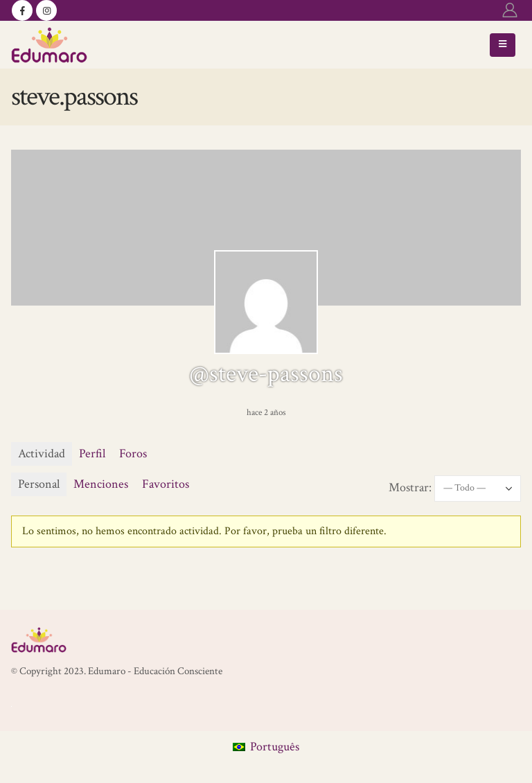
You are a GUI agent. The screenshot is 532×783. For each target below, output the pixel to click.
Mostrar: (410, 487)
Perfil (92, 454)
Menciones (101, 484)
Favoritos (166, 484)
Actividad (42, 454)
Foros (133, 454)
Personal (39, 484)
